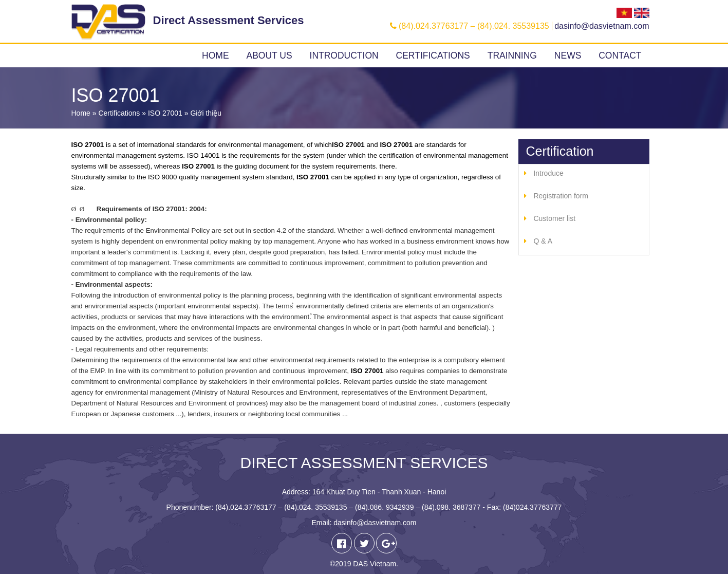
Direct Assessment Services (229, 20)
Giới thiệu (206, 113)
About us (269, 55)
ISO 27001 (165, 113)
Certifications (433, 55)
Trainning (512, 55)
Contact (620, 55)
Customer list (554, 218)
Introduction (344, 55)
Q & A (543, 241)
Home (216, 55)
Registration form (561, 196)
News (568, 55)
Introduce (548, 173)
